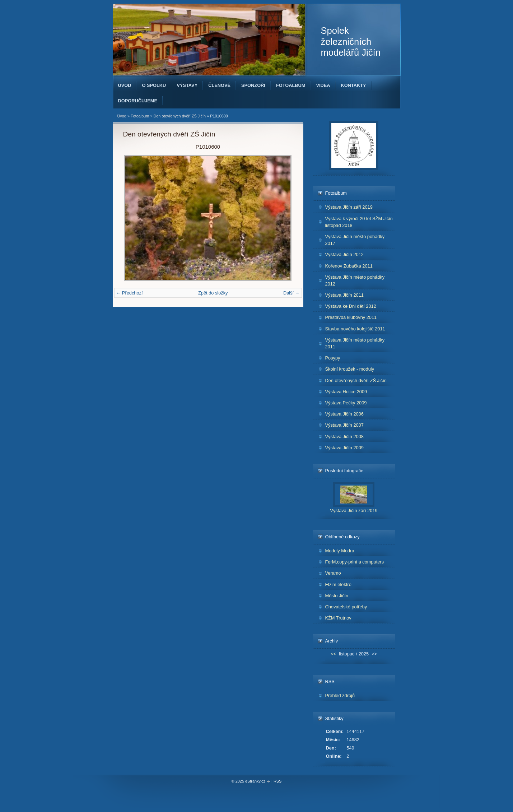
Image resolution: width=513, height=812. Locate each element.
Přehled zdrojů (340, 695)
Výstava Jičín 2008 (344, 437)
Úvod (125, 85)
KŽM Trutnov (338, 618)
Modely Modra (340, 551)
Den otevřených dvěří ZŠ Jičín (180, 116)
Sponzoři (253, 85)
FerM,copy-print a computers (355, 562)
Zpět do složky (213, 293)
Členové (219, 85)
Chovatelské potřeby (346, 607)
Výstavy (187, 85)
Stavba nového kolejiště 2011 (355, 329)
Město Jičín (337, 596)
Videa (323, 85)
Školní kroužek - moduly (350, 369)
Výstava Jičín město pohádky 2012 (355, 280)
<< (333, 654)
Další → (292, 293)
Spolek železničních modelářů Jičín (351, 41)
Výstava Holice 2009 (346, 392)
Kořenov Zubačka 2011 (349, 266)
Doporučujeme (138, 101)
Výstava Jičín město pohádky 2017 (355, 240)
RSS (278, 781)
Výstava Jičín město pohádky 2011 (355, 343)
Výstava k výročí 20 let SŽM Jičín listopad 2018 (359, 222)
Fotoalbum (291, 85)
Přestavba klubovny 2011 (351, 317)
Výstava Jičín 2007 (344, 425)
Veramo (333, 573)
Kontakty (354, 85)
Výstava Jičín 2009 (344, 448)
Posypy (333, 358)
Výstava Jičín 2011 (344, 295)
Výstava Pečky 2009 (346, 403)
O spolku (154, 85)
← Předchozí (130, 293)
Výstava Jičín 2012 (344, 254)
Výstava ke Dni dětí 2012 (351, 306)
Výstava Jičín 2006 (344, 414)
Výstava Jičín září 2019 (349, 207)
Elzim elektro (338, 584)
